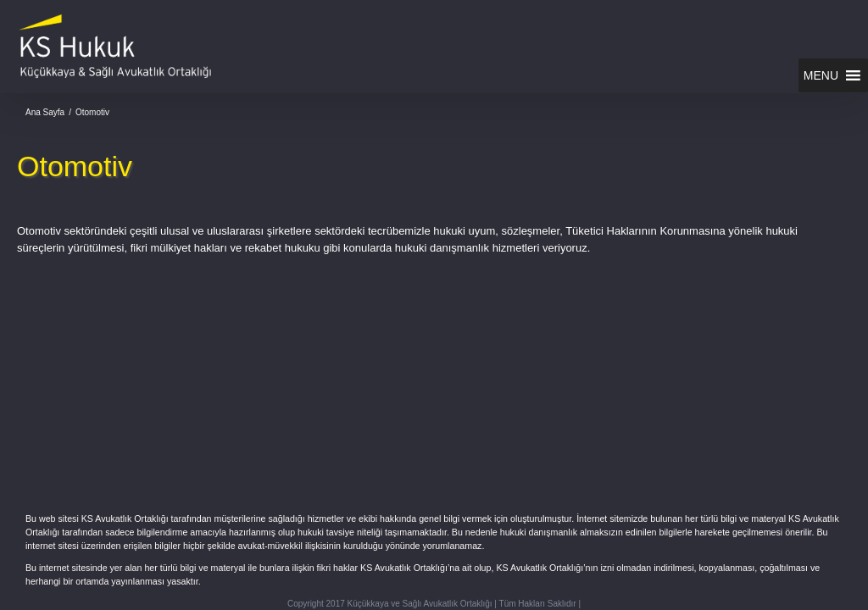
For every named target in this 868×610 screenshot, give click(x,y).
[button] (821, 75)
